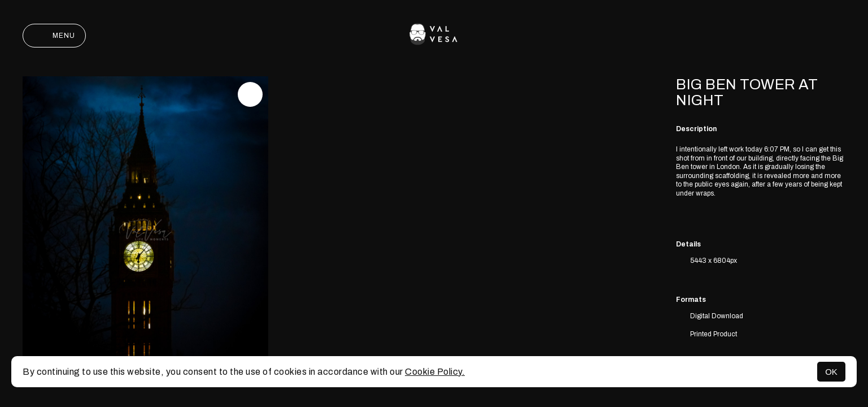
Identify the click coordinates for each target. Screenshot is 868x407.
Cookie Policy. (435, 372)
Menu (54, 36)
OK (831, 372)
